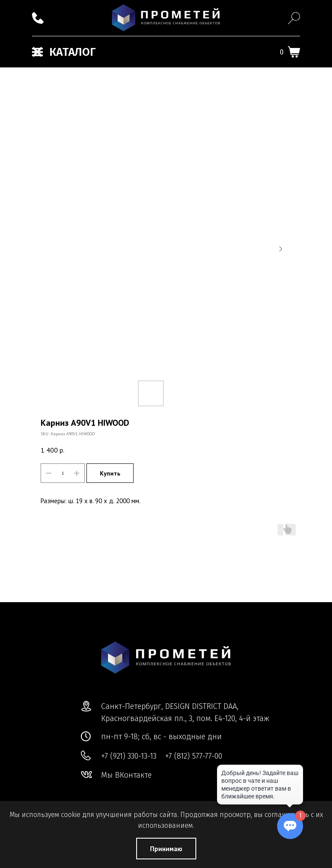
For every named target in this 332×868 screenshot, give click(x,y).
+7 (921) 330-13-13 (129, 756)
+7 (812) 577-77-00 (194, 756)
